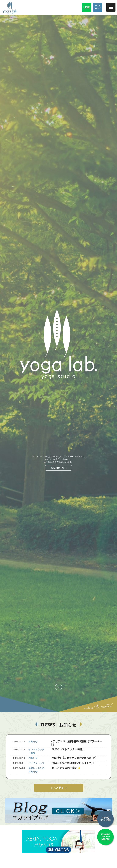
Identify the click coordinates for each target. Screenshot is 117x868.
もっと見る (57, 788)
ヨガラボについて (57, 468)
